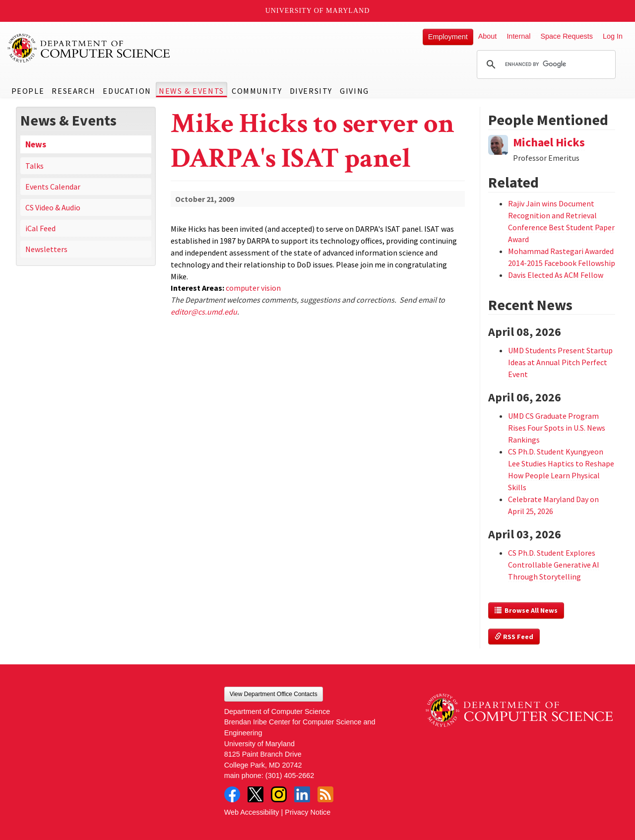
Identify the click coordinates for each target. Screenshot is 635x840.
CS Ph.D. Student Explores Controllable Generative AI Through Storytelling (554, 565)
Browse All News (526, 610)
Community (257, 91)
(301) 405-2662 (290, 775)
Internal (518, 36)
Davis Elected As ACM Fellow (556, 275)
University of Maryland (318, 11)
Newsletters (46, 249)
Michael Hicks (549, 142)
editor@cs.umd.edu (204, 312)
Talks (34, 166)
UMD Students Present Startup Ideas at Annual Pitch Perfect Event (560, 362)
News (36, 144)
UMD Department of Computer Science (89, 48)
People (28, 91)
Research (73, 91)
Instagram (279, 794)
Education (127, 91)
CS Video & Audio (53, 207)
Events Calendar (53, 187)
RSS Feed (514, 637)
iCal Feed (40, 228)
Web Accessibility (252, 812)
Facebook (232, 794)
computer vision (253, 288)
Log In (613, 36)
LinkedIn (302, 794)
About (488, 36)
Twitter (255, 794)
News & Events (191, 91)
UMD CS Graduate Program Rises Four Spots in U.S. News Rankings (557, 428)
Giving (354, 91)
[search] (545, 65)
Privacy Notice (308, 812)
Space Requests (567, 36)
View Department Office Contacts (274, 694)
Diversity (311, 91)
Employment (448, 37)
